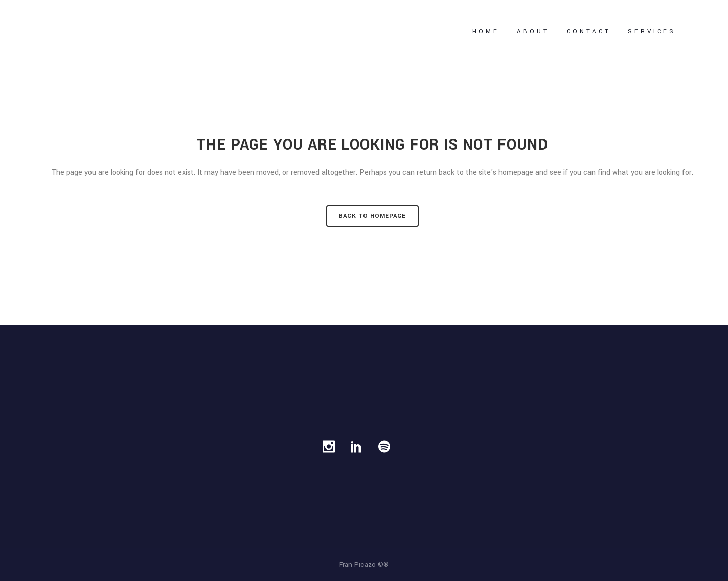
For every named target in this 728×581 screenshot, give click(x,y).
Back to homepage (372, 216)
